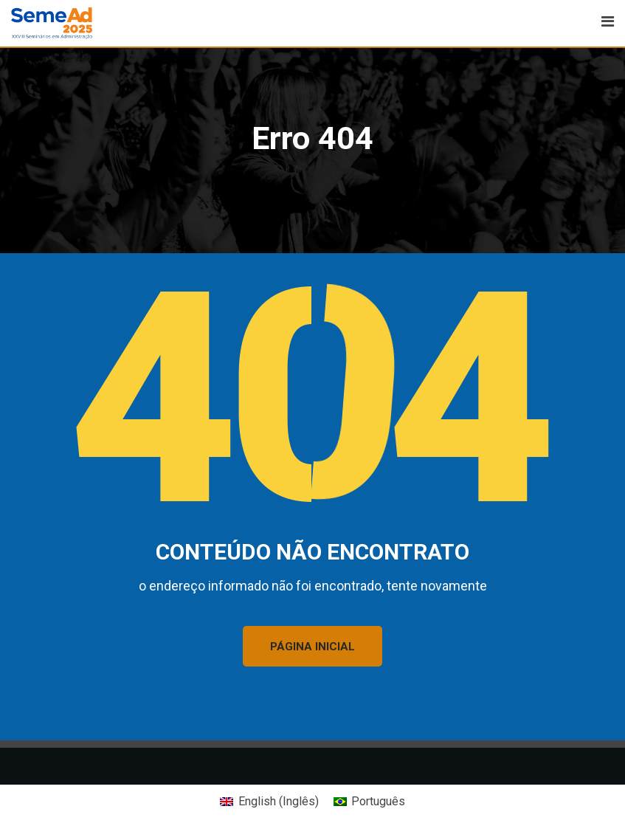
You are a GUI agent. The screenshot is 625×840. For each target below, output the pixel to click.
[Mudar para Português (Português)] (369, 802)
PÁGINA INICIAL (312, 647)
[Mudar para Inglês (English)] (269, 802)
